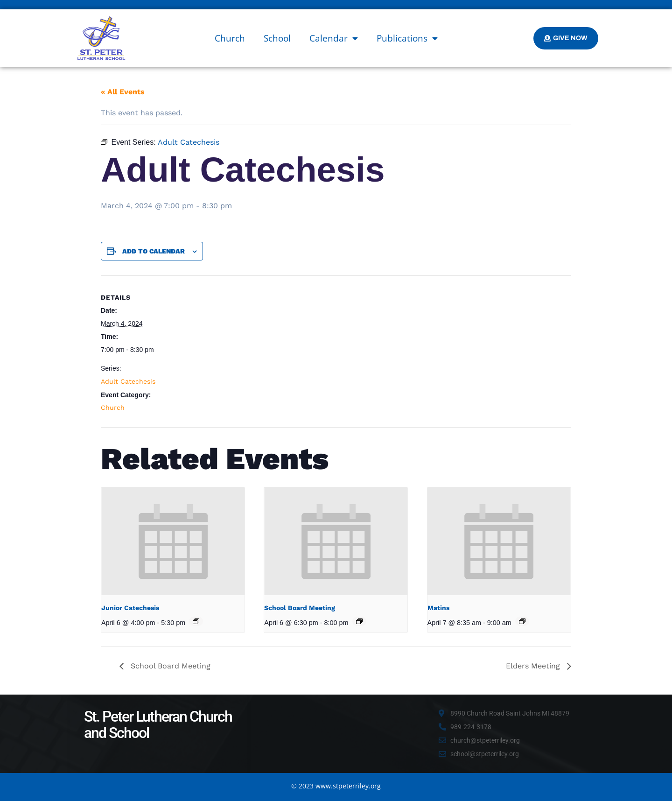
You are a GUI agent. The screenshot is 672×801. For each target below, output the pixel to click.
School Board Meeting (300, 608)
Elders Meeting (534, 666)
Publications (407, 38)
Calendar (334, 38)
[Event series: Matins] (522, 621)
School (277, 38)
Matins (438, 608)
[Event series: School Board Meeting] (359, 621)
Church (230, 38)
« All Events (123, 92)
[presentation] (173, 541)
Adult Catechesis (128, 381)
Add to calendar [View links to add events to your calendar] (154, 251)
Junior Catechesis (130, 608)
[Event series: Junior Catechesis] (196, 621)
